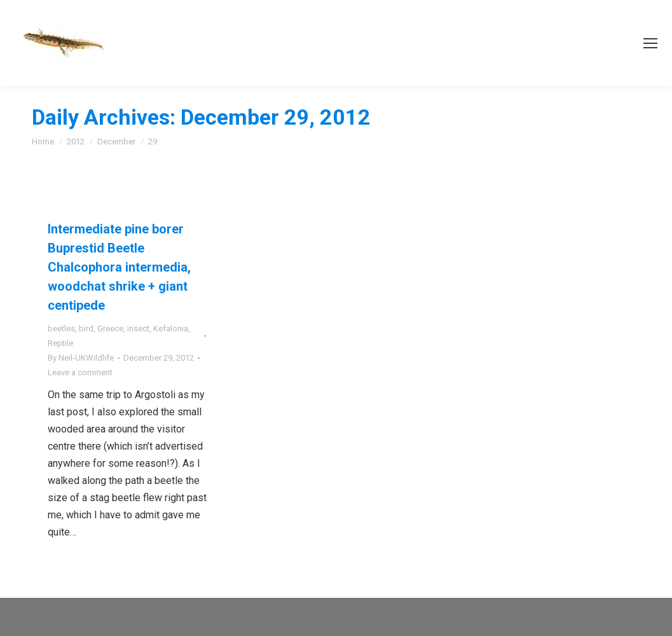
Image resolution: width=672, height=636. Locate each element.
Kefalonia (171, 328)
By (81, 358)
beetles (61, 328)
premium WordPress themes (165, 617)
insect (138, 328)
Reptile (60, 343)
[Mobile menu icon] (650, 43)
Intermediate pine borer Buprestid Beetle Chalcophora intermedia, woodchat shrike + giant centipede (119, 267)
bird (86, 328)
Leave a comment (80, 372)
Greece (110, 328)
